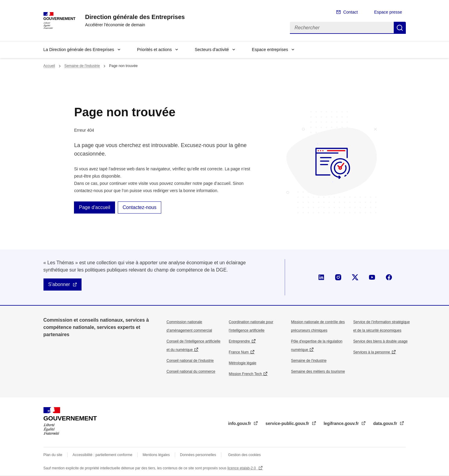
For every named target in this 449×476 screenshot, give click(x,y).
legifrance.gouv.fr (342, 423)
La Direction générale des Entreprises (79, 50)
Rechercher (400, 28)
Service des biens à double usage (380, 341)
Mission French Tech (245, 374)
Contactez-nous (140, 207)
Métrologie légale (243, 363)
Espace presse (388, 12)
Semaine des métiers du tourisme (318, 371)
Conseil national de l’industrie (190, 361)
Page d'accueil (95, 207)
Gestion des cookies (244, 455)
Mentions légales (156, 455)
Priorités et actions (154, 50)
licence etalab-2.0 (242, 468)
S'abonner (59, 284)
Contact (351, 12)
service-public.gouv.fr (288, 423)
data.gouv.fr (386, 423)
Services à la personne (372, 352)
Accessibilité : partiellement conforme (102, 455)
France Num (239, 352)
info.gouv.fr (240, 423)
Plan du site (53, 455)
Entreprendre (239, 341)
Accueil (49, 66)
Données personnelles (198, 455)
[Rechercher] (342, 28)
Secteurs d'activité (212, 50)
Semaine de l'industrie (82, 66)
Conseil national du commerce (191, 371)
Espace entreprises (270, 50)
